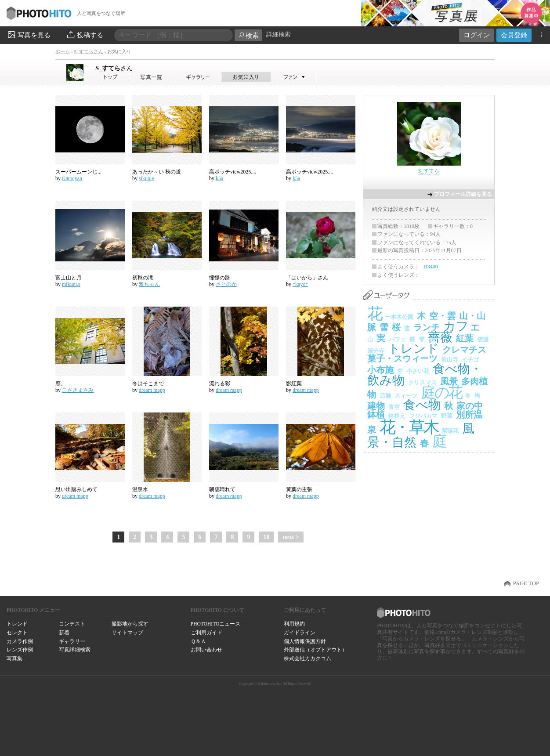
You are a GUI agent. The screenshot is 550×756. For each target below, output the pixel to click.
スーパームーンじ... (78, 172)
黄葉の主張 (299, 489)
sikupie (147, 178)
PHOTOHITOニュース (215, 624)
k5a (219, 178)
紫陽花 (450, 431)
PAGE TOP (526, 583)
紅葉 (465, 338)
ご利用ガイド (206, 633)
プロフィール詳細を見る (463, 194)
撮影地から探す (130, 624)
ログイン (477, 35)
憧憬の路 (220, 278)
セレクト (17, 633)
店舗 (385, 396)
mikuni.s (71, 284)
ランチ (427, 327)
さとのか (226, 284)
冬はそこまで (148, 383)
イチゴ (470, 360)
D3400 (431, 267)
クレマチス (464, 350)
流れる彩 (220, 383)
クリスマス (422, 382)
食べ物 (422, 405)
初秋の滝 (143, 278)
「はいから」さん (307, 278)
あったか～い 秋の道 (157, 172)
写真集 (14, 658)
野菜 (447, 416)
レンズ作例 (20, 650)
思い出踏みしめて (76, 489)
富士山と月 (69, 278)
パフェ (397, 339)
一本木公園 (399, 317)
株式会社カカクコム (308, 658)
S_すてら (114, 68)
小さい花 (418, 371)
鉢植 (376, 415)
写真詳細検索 (75, 650)
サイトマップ (127, 633)
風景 (449, 381)
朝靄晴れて (222, 489)
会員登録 (514, 35)
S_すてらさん (89, 51)
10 (266, 537)
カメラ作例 (20, 641)
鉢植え (397, 416)
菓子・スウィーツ (402, 358)
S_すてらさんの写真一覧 (152, 77)
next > (291, 537)
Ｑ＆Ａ (198, 641)
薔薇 (440, 337)
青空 (394, 407)
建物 (376, 406)
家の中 (470, 406)
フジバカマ (423, 416)
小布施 (380, 370)
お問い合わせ (206, 650)
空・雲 (442, 316)
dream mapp (152, 390)
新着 (64, 633)
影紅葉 (294, 383)
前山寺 (450, 360)
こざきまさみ (78, 390)
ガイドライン (300, 633)
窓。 (61, 383)
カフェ (462, 326)
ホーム (63, 51)
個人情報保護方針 (305, 641)
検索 (248, 35)
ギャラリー (72, 641)
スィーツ (406, 396)
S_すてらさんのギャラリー (198, 77)
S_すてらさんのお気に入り (246, 77)
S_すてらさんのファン (294, 77)
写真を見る (29, 35)
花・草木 (409, 427)
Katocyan (72, 178)
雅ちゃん (149, 284)
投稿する (85, 35)
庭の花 (441, 392)
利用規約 (294, 624)
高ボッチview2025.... (233, 172)
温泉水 (140, 489)
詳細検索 (279, 34)
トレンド (413, 349)
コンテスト (72, 624)
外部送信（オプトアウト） (315, 650)
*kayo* (300, 284)
